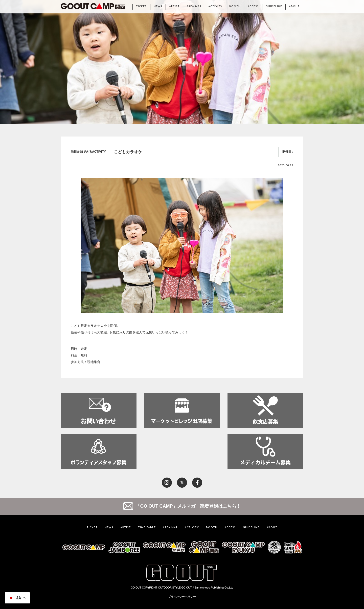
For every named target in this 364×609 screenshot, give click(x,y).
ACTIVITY (215, 7)
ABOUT (294, 7)
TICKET (141, 7)
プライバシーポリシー (182, 597)
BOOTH (235, 7)
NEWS (158, 7)
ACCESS (253, 7)
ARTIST (174, 7)
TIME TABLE (147, 528)
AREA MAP (194, 7)
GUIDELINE (274, 7)
